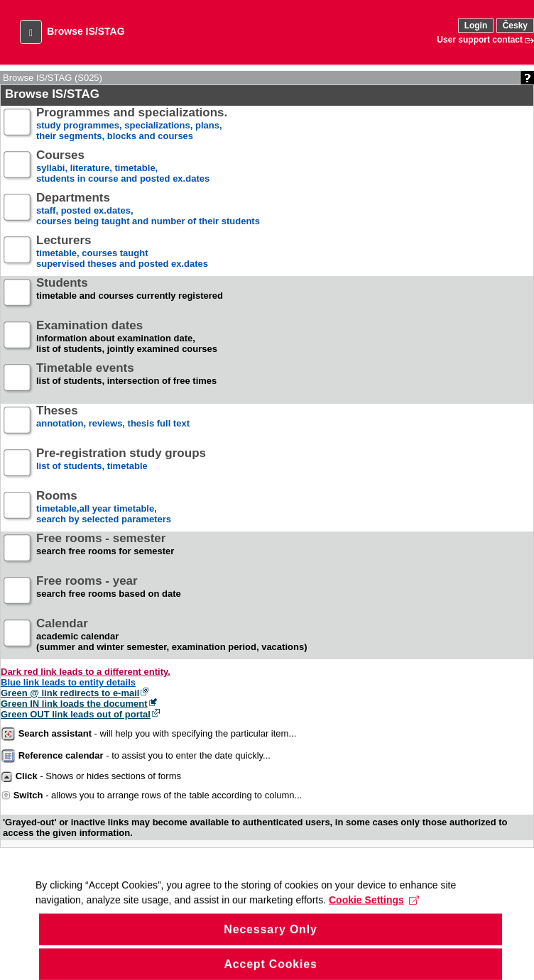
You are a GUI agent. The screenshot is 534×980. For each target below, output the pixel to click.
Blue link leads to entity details (68, 682)
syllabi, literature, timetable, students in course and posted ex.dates (123, 167)
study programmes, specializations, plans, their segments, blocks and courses (132, 125)
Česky (515, 26)
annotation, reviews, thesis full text (113, 423)
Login (476, 26)
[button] (31, 32)
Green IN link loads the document (74, 704)
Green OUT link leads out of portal (76, 714)
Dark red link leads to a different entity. (86, 672)
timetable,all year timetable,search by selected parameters (104, 508)
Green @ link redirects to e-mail (70, 693)
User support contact (480, 40)
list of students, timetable (121, 465)
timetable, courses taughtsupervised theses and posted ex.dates (122, 252)
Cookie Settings (374, 909)
